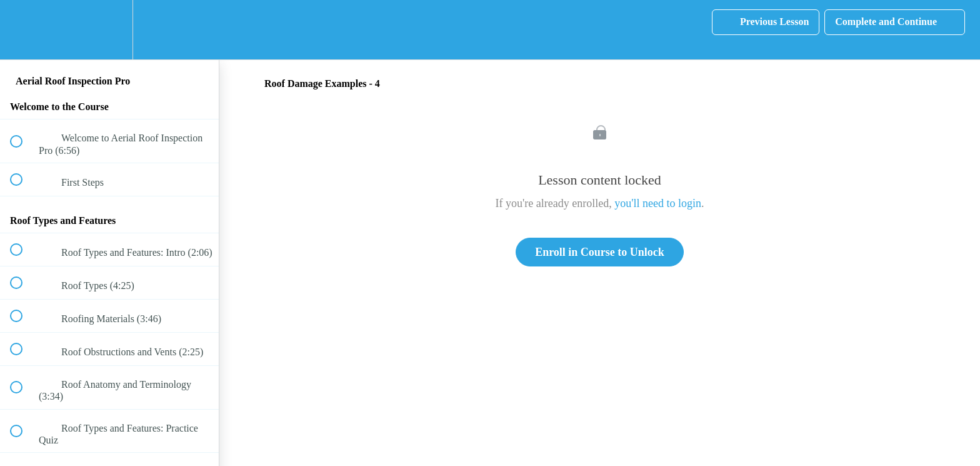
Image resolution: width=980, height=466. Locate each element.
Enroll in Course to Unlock (600, 252)
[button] (23, 30)
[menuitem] (109, 30)
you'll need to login (658, 203)
